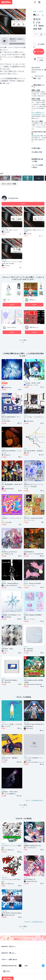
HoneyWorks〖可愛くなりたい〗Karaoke (34, 231)
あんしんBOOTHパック (38, 112)
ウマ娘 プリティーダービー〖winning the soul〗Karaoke (12, 263)
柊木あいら (33, 300)
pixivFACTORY (36, 136)
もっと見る (23, 342)
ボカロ (41, 11)
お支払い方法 (38, 152)
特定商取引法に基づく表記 (37, 160)
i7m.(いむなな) (12, 327)
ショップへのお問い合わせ (37, 166)
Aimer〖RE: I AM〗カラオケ (10, 230)
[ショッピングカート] (39, 2)
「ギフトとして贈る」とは (38, 77)
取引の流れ (37, 148)
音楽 (35, 11)
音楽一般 (4, 228)
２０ (9, 300)
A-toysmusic (13, 198)
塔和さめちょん (34, 327)
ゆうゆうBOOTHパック (38, 114)
